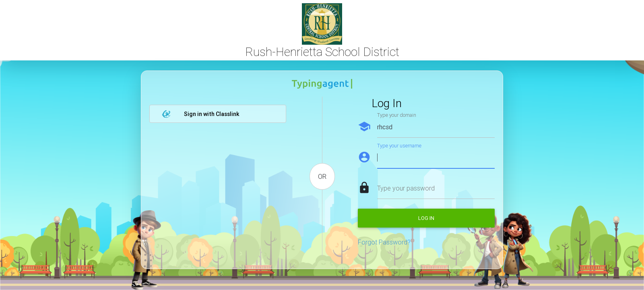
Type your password (406, 188)
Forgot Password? (384, 242)
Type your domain (397, 115)
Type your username (399, 146)
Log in (426, 218)
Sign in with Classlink (200, 114)
